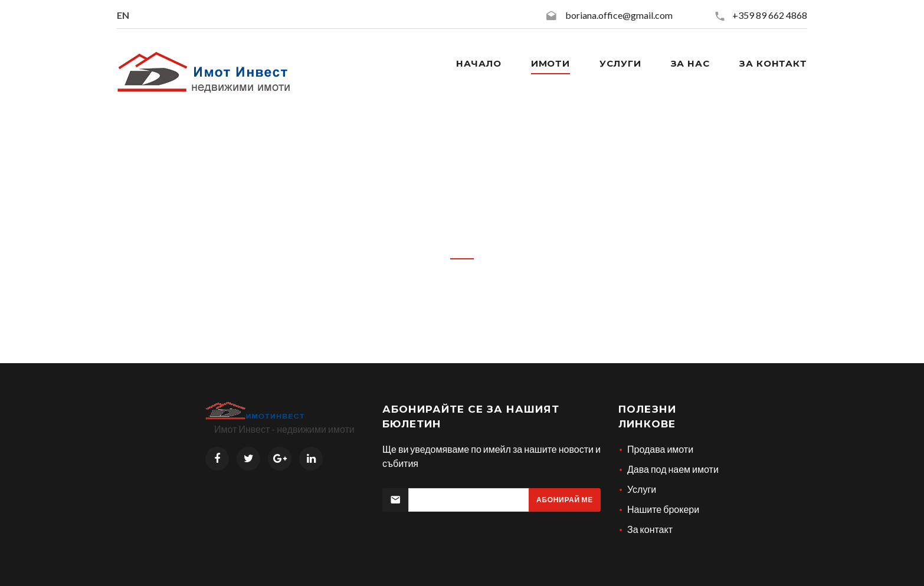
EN (123, 15)
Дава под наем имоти (673, 469)
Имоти (551, 63)
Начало (479, 63)
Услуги (620, 63)
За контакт (773, 63)
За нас (690, 63)
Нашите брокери (663, 509)
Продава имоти (660, 449)
